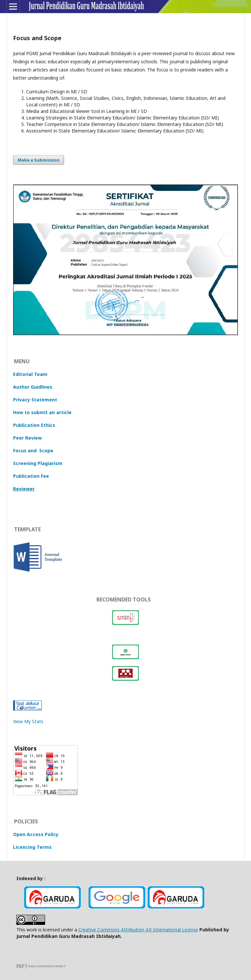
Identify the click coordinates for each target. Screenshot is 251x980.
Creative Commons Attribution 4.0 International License (138, 930)
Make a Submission (39, 160)
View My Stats (28, 721)
